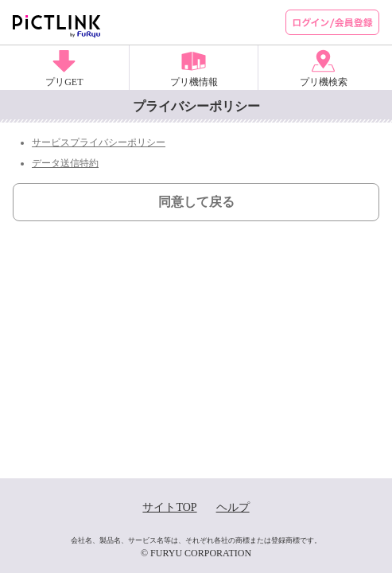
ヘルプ (233, 507)
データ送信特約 (65, 163)
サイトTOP (169, 507)
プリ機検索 (324, 82)
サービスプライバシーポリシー (99, 142)
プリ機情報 (194, 82)
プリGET (64, 82)
